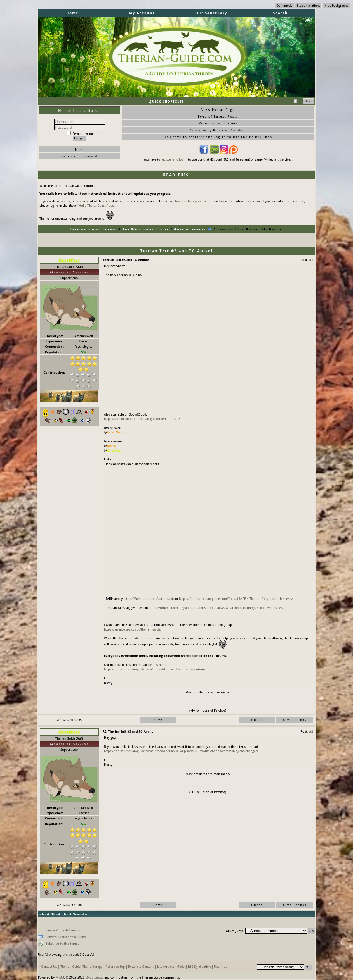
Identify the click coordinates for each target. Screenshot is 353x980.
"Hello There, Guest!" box (96, 205)
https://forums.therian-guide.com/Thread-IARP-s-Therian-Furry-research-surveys (236, 598)
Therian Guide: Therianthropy (81, 966)
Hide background (336, 5)
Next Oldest (51, 914)
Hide (308, 101)
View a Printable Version (63, 930)
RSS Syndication (199, 966)
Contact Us (49, 966)
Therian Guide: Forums (94, 229)
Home (72, 13)
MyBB (60, 977)
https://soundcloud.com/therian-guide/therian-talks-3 (142, 419)
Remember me (80, 134)
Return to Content (141, 966)
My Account (142, 13)
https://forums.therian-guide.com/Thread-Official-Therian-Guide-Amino (155, 669)
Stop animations (308, 5)
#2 (311, 731)
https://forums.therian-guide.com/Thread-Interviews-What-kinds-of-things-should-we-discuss (216, 608)
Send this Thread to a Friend (66, 937)
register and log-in (174, 159)
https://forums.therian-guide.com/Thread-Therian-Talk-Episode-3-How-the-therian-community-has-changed (181, 751)
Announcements (190, 229)
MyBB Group (94, 977)
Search (280, 13)
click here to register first (192, 201)
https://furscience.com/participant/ (149, 598)
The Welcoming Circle (146, 229)
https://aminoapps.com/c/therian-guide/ (133, 629)
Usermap (221, 966)
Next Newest (74, 914)
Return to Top (115, 966)
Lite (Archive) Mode (171, 966)
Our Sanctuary (211, 13)
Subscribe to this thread (62, 943)
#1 (311, 260)
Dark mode (284, 5)
